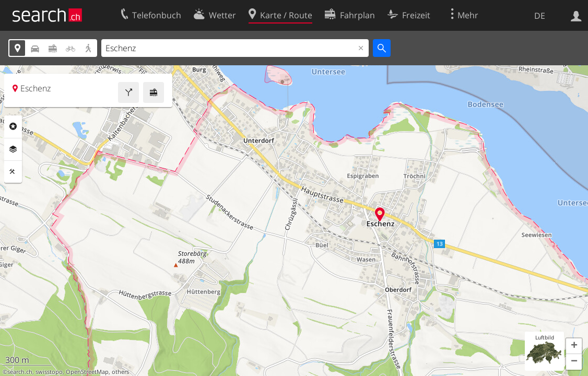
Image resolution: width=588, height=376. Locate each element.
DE (540, 16)
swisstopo (49, 372)
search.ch (20, 372)
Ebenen (13, 149)
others (120, 372)
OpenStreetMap (87, 372)
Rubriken (13, 126)
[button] (574, 346)
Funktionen (13, 172)
